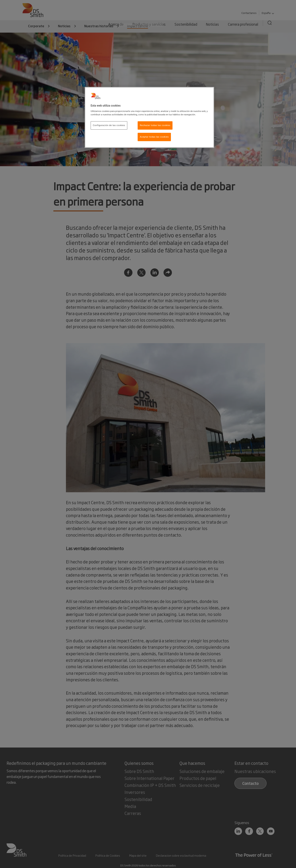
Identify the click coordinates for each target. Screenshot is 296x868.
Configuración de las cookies (109, 125)
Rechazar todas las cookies (155, 125)
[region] (149, 117)
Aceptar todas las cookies (154, 137)
